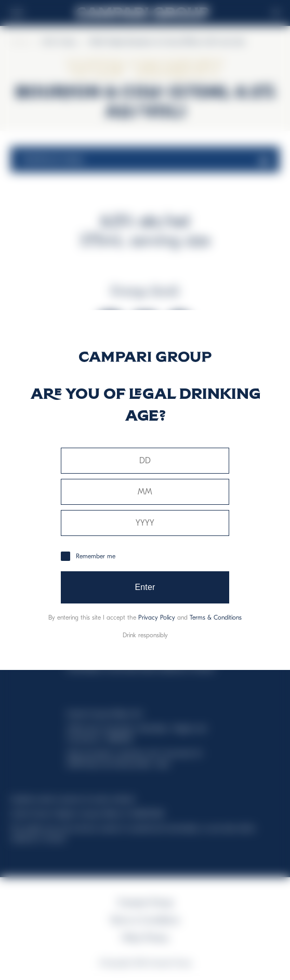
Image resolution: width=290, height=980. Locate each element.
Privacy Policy (157, 617)
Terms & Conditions (216, 617)
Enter (145, 587)
